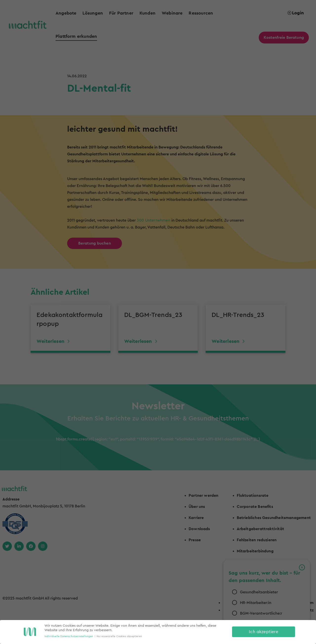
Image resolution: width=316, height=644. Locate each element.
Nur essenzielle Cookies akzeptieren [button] (119, 636)
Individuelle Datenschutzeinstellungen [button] (69, 636)
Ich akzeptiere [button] (264, 632)
